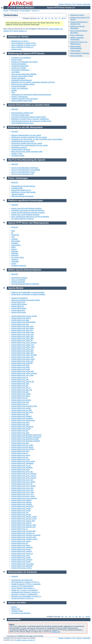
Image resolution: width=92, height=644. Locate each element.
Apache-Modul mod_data (20, 384)
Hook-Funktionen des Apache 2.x (23, 588)
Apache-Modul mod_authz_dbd (22, 351)
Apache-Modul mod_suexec (21, 549)
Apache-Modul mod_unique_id (22, 553)
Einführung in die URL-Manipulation (78, 27)
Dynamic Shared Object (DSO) (22, 76)
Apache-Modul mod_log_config (22, 445)
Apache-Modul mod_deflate (21, 394)
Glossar (79, 4)
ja (52, 18)
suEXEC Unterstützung (19, 97)
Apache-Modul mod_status (21, 545)
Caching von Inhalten (19, 68)
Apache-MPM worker (19, 312)
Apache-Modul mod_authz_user (22, 361)
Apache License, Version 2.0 (26, 640)
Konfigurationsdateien (19, 64)
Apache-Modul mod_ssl (20, 543)
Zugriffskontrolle (17, 188)
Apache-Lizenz (17, 49)
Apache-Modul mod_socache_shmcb (24, 539)
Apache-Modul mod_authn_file (22, 341)
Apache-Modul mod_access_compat (24, 316)
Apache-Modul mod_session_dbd (23, 521)
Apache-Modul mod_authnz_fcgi (23, 345)
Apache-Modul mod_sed (20, 513)
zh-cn (64, 18)
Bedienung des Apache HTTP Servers (26, 53)
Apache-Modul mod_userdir (21, 558)
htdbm (13, 247)
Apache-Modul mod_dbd (20, 392)
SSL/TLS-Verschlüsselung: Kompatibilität (26, 170)
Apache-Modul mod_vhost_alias (23, 564)
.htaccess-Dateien (18, 194)
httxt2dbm (15, 253)
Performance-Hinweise (19, 278)
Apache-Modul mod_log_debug (22, 447)
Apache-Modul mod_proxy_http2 (23, 492)
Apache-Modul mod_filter (20, 414)
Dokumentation (25, 11)
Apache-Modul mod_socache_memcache (26, 535)
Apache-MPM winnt (18, 310)
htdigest (14, 249)
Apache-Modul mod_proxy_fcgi (22, 480)
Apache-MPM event (18, 302)
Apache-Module (75, 51)
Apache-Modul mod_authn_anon (23, 332)
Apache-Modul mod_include (21, 429)
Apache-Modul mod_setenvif (21, 523)
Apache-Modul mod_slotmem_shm (23, 527)
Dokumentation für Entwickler (80, 53)
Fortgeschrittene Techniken (21, 149)
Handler (14, 90)
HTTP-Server (14, 11)
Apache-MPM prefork (19, 308)
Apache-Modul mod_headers (21, 416)
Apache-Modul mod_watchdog (22, 566)
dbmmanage (16, 241)
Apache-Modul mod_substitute (22, 547)
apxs (13, 237)
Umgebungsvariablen (19, 86)
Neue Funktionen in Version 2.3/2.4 (24, 43)
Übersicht (15, 109)
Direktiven (68, 4)
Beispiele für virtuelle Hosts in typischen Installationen (30, 119)
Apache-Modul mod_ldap (20, 443)
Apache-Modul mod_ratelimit (21, 500)
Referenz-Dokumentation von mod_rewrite (26, 135)
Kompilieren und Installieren (21, 58)
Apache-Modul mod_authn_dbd (22, 336)
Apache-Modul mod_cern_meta (22, 375)
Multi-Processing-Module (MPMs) (23, 84)
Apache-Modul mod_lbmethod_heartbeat (26, 441)
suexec (14, 264)
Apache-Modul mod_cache (21, 369)
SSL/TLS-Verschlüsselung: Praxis (23, 172)
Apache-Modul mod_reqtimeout (22, 506)
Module (61, 4)
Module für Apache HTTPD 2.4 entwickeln (26, 584)
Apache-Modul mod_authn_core (23, 334)
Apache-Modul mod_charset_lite (23, 381)
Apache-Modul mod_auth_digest (23, 328)
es (46, 18)
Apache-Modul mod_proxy (20, 470)
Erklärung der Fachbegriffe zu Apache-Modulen (28, 292)
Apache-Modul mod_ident (20, 424)
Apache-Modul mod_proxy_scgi (22, 494)
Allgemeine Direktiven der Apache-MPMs (26, 300)
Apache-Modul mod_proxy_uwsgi (23, 496)
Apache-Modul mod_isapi (20, 433)
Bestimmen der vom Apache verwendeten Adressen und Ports (33, 82)
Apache (6, 11)
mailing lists (56, 632)
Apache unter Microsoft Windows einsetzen (26, 208)
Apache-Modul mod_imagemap (22, 427)
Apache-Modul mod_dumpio (21, 400)
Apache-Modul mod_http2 (20, 422)
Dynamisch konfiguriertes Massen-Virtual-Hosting (29, 117)
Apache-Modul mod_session (21, 515)
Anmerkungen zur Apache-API (22, 580)
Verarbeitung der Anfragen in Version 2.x (25, 592)
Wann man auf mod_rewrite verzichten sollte (27, 152)
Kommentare (14, 619)
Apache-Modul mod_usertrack (22, 560)
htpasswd (15, 251)
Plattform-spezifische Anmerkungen (77, 38)
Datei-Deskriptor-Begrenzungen (22, 123)
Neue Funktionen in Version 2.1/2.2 (24, 45)
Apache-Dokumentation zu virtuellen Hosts (79, 23)
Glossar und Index (76, 56)
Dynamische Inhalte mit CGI (21, 190)
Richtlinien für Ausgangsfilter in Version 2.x (26, 596)
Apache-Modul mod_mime (20, 459)
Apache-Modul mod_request (21, 508)
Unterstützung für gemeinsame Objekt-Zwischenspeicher (31, 95)
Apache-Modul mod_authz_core (22, 349)
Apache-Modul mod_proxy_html (22, 488)
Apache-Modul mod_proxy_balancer (24, 474)
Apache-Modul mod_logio (20, 451)
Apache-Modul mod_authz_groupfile (24, 355)
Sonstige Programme (19, 266)
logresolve (15, 255)
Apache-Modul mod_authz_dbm (22, 353)
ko (56, 18)
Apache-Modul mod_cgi (20, 377)
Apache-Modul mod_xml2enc (22, 568)
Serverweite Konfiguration (20, 70)
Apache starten (17, 60)
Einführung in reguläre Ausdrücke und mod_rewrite (29, 137)
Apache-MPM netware (19, 304)
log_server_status (18, 257)
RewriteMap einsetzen (19, 147)
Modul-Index (16, 609)
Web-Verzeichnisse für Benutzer (23, 196)
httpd (13, 231)
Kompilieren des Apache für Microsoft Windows (28, 210)
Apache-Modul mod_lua (20, 453)
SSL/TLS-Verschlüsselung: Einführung (25, 168)
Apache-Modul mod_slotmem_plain (24, 525)
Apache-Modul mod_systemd (22, 551)
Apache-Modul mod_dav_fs (21, 388)
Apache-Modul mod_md (20, 457)
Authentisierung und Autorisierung (23, 186)
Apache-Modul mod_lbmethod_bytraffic (25, 439)
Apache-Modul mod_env (20, 404)
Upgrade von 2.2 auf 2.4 (20, 41)
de (39, 18)
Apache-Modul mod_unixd (20, 556)
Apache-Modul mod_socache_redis (24, 537)
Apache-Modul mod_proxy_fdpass (23, 482)
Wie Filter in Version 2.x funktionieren (24, 594)
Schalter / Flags (17, 154)
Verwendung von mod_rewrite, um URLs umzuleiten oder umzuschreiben (37, 139)
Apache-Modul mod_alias (20, 320)
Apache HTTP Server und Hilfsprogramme (79, 43)
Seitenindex (87, 4)
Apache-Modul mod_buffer (21, 367)
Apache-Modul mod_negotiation (22, 463)
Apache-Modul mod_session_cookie (24, 517)
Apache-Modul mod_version (21, 562)
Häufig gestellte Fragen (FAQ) (22, 101)
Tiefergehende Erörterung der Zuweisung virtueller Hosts (31, 121)
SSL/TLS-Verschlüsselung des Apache (27, 160)
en (42, 18)
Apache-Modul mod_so (19, 529)
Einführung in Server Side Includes (23, 192)
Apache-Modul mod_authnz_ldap (23, 347)
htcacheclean (16, 245)
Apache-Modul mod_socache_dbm (23, 531)
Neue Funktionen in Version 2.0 (22, 47)
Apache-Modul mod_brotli (20, 365)
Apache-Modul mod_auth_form (22, 330)
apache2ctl (15, 235)
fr (49, 18)
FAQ (74, 4)
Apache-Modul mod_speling (21, 541)
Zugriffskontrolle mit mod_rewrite (23, 141)
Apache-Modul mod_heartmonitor (23, 420)
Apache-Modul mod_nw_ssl (21, 465)
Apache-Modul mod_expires (21, 408)
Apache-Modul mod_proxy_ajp (22, 472)
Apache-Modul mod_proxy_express (24, 478)
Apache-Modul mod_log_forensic (23, 449)
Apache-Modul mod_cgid (20, 379)
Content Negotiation (18, 78)
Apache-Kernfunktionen (20, 298)
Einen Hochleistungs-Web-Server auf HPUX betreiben (30, 217)
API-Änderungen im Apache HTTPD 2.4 (25, 582)
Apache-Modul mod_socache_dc (23, 533)
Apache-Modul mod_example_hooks (24, 406)
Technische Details (18, 156)
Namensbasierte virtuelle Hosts (22, 113)
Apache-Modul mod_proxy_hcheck (23, 486)
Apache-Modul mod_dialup (21, 396)
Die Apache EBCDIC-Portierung (22, 219)
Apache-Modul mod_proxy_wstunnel (24, 498)
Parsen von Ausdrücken (20, 88)
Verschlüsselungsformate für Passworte (25, 284)
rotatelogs (15, 259)
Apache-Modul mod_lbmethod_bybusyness (26, 435)
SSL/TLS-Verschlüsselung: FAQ (22, 174)
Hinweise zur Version (77, 15)
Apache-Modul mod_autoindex (22, 363)
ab (12, 233)
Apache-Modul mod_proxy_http (22, 490)
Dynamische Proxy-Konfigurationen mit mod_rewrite (30, 145)
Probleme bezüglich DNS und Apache (24, 99)
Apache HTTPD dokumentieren (22, 586)
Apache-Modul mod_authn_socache (24, 343)
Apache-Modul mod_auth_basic (22, 326)
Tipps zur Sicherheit (18, 280)
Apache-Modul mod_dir (19, 398)
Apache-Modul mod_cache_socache (24, 373)
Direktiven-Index (17, 611)
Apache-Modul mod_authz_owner (23, 359)
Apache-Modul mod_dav (20, 386)
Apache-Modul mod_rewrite (21, 510)
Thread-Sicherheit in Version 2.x (23, 598)
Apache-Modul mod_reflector (21, 502)
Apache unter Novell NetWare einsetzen (25, 215)
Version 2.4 (36, 11)
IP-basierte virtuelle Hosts (20, 115)
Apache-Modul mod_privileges (22, 467)
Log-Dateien (16, 72)
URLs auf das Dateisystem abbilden (24, 74)
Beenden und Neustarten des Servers (24, 62)
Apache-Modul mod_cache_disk (23, 371)
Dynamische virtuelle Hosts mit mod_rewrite (27, 143)
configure (15, 239)
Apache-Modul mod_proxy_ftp (22, 484)
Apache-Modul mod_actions (21, 318)
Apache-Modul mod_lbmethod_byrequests (26, 437)
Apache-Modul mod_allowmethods (23, 322)
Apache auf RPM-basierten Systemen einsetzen (28, 213)
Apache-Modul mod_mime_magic (23, 461)
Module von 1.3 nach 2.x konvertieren (24, 590)
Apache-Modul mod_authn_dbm (23, 338)
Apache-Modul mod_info (20, 431)
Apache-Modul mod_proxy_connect (24, 476)
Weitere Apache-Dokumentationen (76, 47)
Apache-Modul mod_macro (21, 455)
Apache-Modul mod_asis (20, 324)
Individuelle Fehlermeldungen (22, 80)
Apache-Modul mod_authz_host (22, 357)
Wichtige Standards (18, 282)
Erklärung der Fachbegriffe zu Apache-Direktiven (28, 294)
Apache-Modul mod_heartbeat (22, 418)
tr (59, 18)
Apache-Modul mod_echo (20, 402)
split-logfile (15, 261)
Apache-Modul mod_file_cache (22, 412)
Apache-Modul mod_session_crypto (24, 519)
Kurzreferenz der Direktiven (21, 613)
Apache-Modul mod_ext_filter (22, 410)
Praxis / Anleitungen (77, 35)
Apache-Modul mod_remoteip (22, 504)
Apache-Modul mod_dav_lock (22, 390)
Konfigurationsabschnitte (20, 66)
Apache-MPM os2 (18, 306)
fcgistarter (15, 243)
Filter (13, 92)
